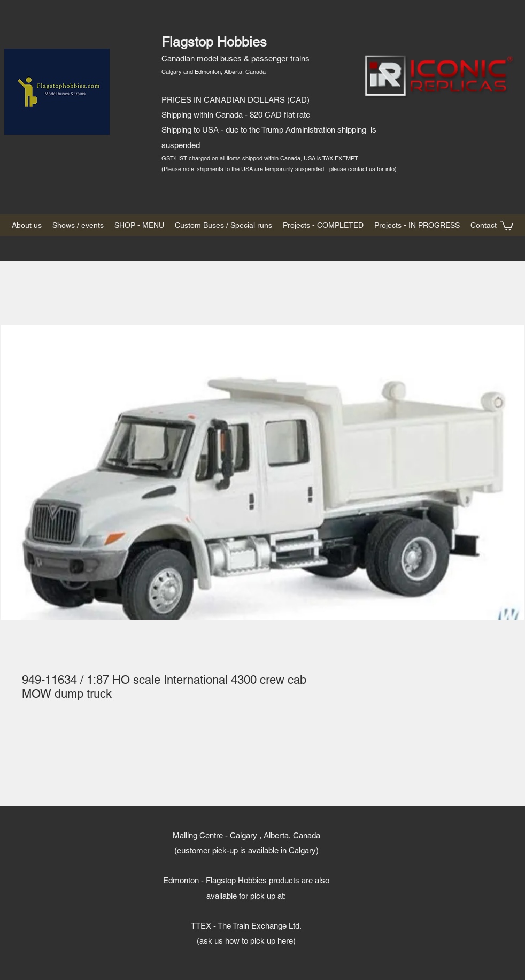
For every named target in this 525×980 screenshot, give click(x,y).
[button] (507, 225)
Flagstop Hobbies (214, 42)
